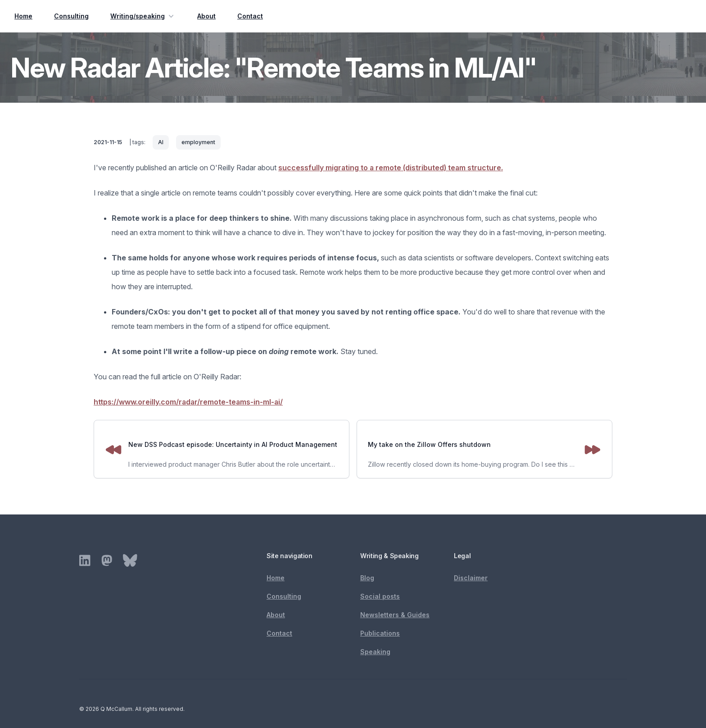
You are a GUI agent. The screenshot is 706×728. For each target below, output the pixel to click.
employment (198, 142)
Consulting (71, 16)
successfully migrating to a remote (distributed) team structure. (391, 168)
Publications (380, 633)
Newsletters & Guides (395, 615)
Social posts (380, 596)
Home (23, 16)
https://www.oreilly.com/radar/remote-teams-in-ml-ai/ (188, 402)
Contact (250, 16)
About (206, 16)
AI (161, 142)
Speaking (375, 652)
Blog (367, 578)
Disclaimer (471, 578)
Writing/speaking (143, 16)
